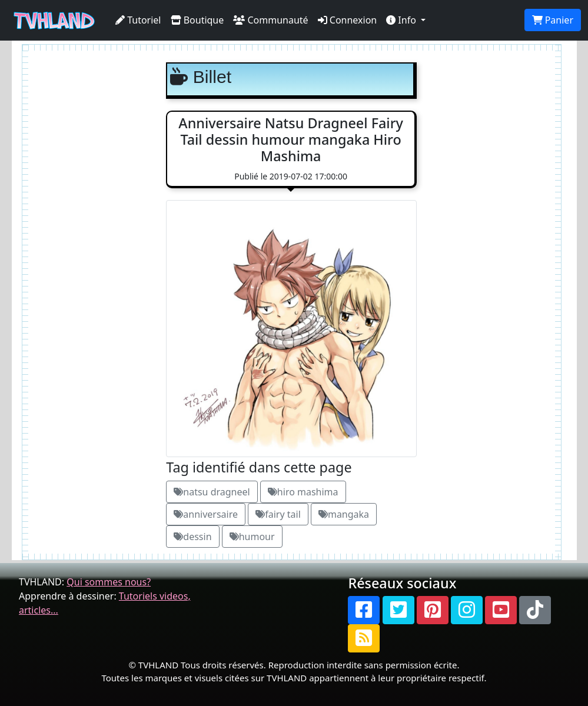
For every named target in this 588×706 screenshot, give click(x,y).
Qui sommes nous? (109, 582)
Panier (553, 20)
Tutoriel (138, 20)
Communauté (270, 20)
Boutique (197, 20)
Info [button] (402, 20)
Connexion (348, 20)
